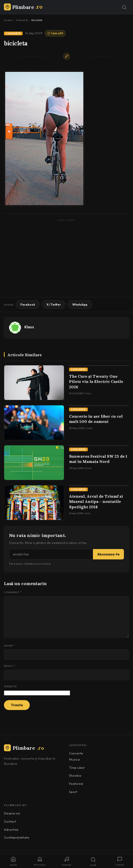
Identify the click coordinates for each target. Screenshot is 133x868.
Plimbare (24, 748)
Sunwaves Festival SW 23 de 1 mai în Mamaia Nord (98, 459)
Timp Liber (77, 768)
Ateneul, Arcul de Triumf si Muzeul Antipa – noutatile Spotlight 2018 (96, 502)
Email (10, 666)
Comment (13, 592)
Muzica (74, 759)
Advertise (11, 829)
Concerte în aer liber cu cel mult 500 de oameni (96, 419)
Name (9, 646)
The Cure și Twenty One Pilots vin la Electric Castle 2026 (96, 382)
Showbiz (75, 775)
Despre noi (12, 813)
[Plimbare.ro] (23, 7)
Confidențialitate (17, 837)
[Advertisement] (66, 258)
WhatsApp (80, 305)
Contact (10, 821)
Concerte (22, 20)
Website (10, 686)
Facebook (28, 305)
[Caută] (124, 7)
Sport (73, 792)
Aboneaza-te (108, 554)
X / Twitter (54, 305)
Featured (76, 784)
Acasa (8, 20)
